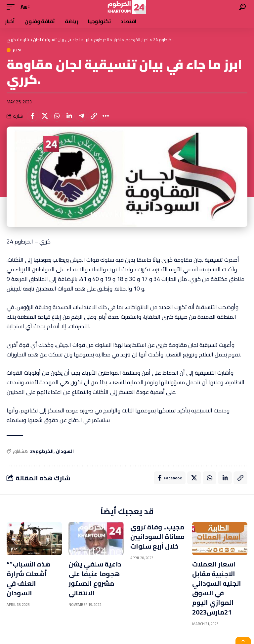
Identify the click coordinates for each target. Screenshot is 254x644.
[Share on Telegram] (81, 116)
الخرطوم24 (42, 452)
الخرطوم (81, 549)
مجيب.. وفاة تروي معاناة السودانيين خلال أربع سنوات (157, 537)
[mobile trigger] (12, 7)
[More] (106, 116)
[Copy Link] (94, 116)
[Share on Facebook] (32, 116)
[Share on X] (45, 116)
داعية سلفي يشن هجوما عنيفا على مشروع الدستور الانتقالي (95, 579)
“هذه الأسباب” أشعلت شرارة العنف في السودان (28, 579)
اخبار (17, 50)
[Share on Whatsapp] (57, 116)
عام (14, 549)
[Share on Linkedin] (69, 116)
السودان (65, 452)
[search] (242, 7)
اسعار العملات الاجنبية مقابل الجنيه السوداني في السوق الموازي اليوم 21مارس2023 (217, 588)
